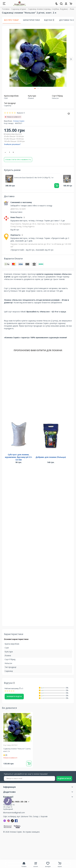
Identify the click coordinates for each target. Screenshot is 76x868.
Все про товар (11, 20)
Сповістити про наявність (18, 160)
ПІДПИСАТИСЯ (64, 778)
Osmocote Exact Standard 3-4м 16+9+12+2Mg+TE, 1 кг (34, 178)
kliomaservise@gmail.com (14, 813)
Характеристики (31, 20)
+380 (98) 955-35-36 (16, 802)
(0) (5, 755)
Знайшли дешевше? (12, 144)
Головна (6, 9)
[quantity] (9, 152)
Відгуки (49, 20)
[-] (5, 152)
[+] (13, 152)
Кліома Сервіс (19, 121)
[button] (35, 88)
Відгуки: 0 (20, 113)
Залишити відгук (14, 696)
